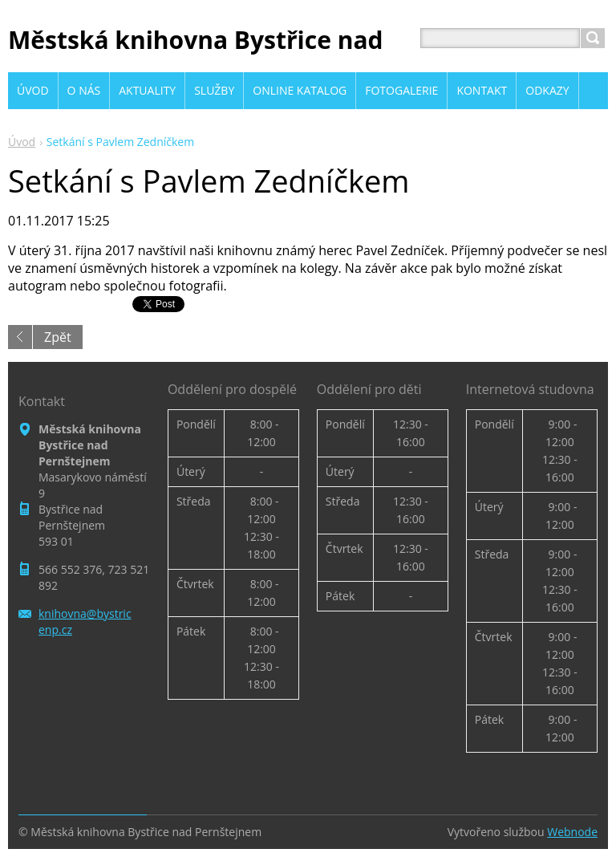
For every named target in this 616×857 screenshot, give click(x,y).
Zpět (58, 337)
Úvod (22, 142)
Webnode (572, 832)
